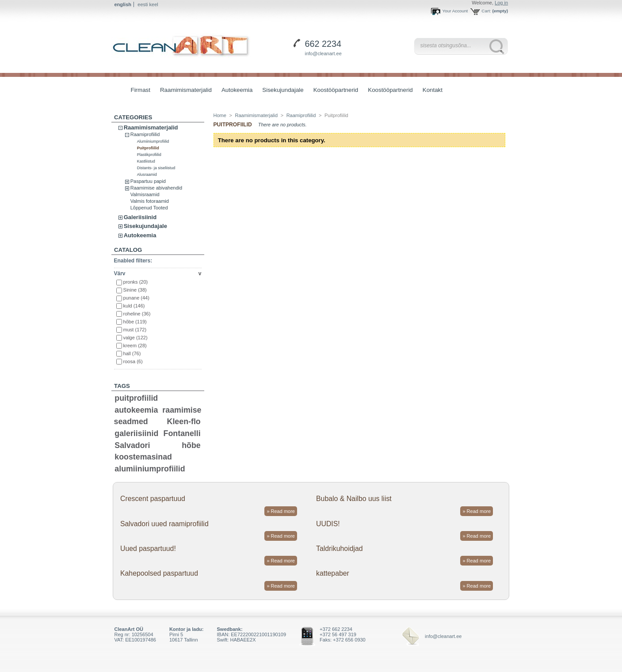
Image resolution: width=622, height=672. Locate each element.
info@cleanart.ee (323, 53)
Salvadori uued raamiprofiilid (164, 524)
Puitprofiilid (148, 148)
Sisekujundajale (280, 91)
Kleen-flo (184, 421)
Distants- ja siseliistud (156, 168)
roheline (137, 314)
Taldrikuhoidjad (340, 549)
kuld (134, 306)
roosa (133, 361)
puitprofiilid (136, 398)
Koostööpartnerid (336, 90)
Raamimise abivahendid (156, 188)
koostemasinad (143, 457)
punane (136, 298)
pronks (136, 282)
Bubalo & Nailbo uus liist (354, 499)
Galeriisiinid (140, 217)
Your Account (455, 11)
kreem (135, 345)
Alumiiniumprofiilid (153, 141)
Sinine (135, 290)
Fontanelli (182, 433)
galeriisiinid (136, 433)
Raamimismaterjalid (184, 91)
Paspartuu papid (148, 181)
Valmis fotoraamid (150, 201)
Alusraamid (147, 175)
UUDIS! (328, 524)
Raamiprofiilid (145, 134)
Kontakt (433, 90)
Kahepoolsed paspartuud (159, 573)
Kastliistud (146, 161)
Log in (501, 3)
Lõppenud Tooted (149, 208)
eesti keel (148, 4)
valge (135, 338)
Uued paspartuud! (148, 549)
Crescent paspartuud (153, 499)
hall (132, 353)
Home (220, 115)
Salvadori (132, 445)
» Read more (281, 511)
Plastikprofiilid (149, 155)
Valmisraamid (145, 194)
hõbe (135, 322)
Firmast (141, 90)
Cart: (486, 11)
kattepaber (333, 573)
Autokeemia (235, 91)
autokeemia (136, 410)
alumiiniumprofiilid (150, 469)
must (135, 330)
